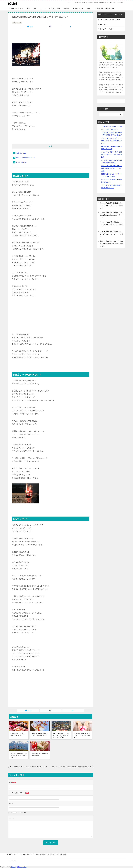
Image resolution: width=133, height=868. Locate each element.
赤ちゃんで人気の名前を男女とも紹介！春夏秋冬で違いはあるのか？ (112, 168)
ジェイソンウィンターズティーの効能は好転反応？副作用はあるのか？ (112, 141)
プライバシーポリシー (16, 8)
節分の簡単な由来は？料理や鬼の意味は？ (40, 754)
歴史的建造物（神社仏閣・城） (105, 8)
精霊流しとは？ (21, 153)
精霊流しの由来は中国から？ (26, 158)
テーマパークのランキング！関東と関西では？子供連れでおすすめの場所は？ (61, 735)
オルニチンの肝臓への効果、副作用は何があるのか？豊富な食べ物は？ (112, 154)
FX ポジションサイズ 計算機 (110, 20)
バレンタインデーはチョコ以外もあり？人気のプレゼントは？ (82, 735)
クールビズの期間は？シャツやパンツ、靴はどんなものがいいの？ (28, 767)
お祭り (89, 8)
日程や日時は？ (21, 162)
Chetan (13, 867)
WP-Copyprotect (22, 867)
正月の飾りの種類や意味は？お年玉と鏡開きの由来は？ (40, 734)
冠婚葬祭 (66, 8)
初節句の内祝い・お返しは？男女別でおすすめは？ (19, 734)
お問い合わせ (104, 24)
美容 (28, 8)
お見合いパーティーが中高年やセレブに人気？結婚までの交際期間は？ (72, 767)
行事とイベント (78, 8)
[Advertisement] (51, 36)
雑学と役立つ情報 (54, 8)
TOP (14, 854)
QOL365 (13, 3)
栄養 (35, 8)
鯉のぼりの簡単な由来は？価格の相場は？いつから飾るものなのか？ (19, 755)
